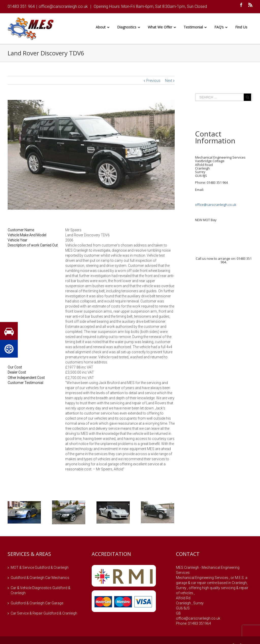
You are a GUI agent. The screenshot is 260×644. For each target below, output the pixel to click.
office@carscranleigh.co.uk (63, 6)
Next (169, 81)
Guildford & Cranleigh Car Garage (37, 604)
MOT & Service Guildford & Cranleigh (40, 568)
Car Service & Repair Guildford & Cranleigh (44, 614)
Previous (153, 81)
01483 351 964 (21, 6)
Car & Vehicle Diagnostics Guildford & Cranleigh (40, 591)
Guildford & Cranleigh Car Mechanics (40, 578)
